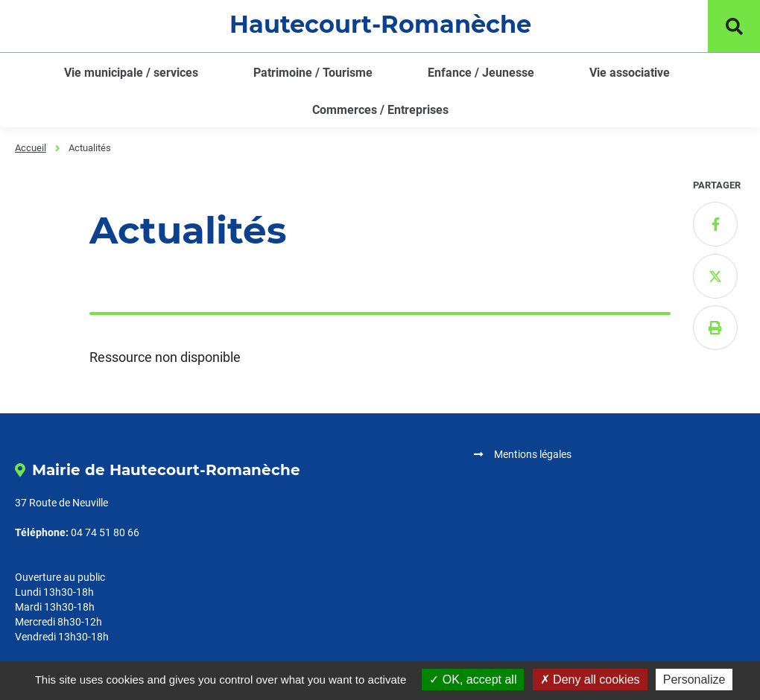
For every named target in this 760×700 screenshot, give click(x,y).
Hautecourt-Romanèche (380, 24)
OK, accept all (473, 680)
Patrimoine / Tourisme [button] (313, 73)
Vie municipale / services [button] (131, 73)
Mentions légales (533, 454)
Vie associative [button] (630, 73)
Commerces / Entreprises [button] (380, 110)
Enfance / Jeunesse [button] (481, 73)
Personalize (694, 680)
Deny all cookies (590, 680)
